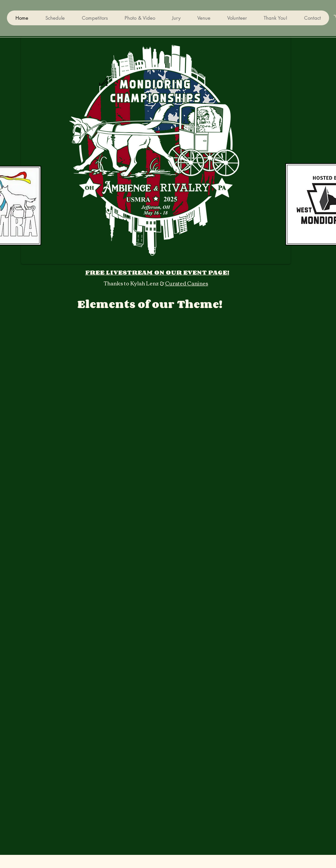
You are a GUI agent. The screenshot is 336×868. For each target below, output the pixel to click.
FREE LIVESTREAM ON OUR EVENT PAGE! (157, 272)
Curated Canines (187, 283)
